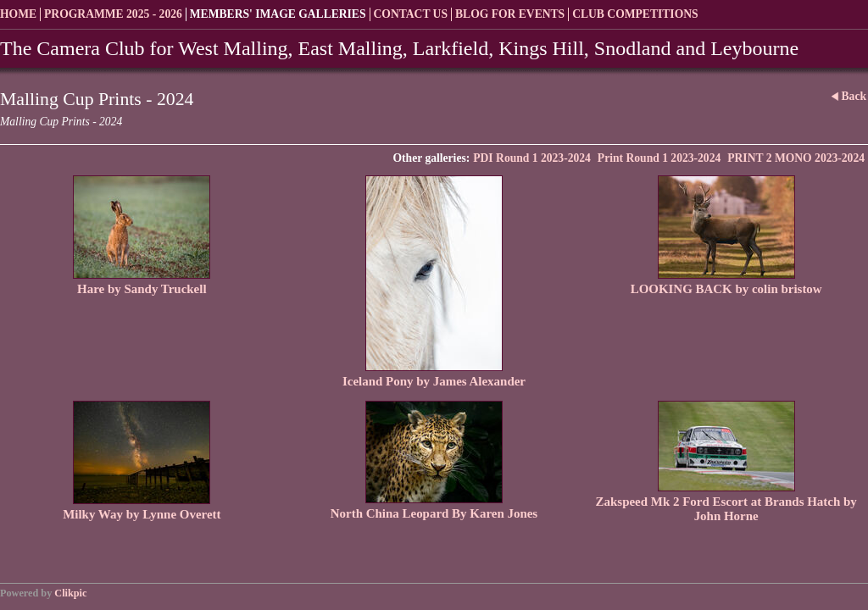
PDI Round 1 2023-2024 (532, 158)
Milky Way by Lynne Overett (142, 514)
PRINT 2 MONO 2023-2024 (796, 158)
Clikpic (70, 593)
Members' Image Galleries (278, 14)
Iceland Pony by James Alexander (434, 381)
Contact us (411, 14)
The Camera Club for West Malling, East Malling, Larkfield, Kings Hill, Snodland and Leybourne (399, 48)
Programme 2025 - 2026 (113, 14)
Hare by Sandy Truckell (142, 289)
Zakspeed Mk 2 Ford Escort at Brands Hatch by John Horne (726, 509)
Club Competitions (635, 14)
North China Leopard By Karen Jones (434, 513)
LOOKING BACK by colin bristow (726, 289)
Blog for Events (510, 14)
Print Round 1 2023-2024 (659, 158)
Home (18, 14)
